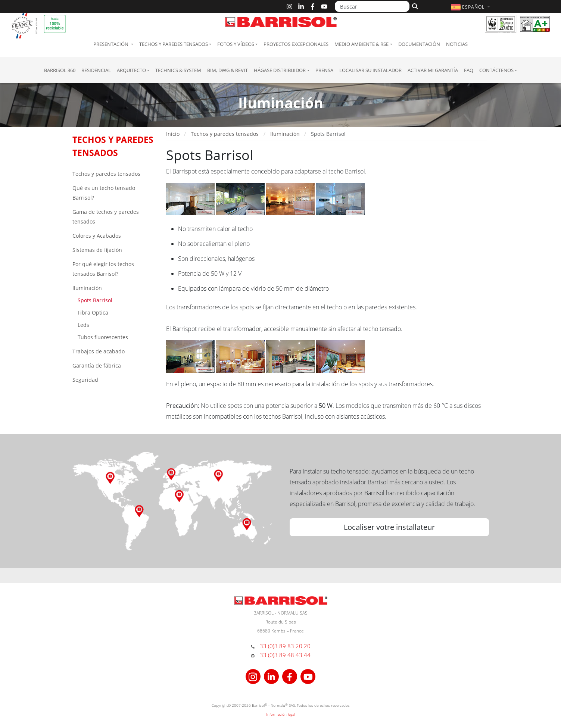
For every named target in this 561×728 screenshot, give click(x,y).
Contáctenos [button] (496, 70)
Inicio (173, 134)
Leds (83, 325)
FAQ (469, 70)
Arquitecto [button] (131, 70)
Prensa (324, 70)
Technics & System (178, 70)
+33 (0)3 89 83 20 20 (283, 646)
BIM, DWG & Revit (227, 70)
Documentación (419, 44)
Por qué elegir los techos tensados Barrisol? (103, 269)
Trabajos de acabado (99, 351)
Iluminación (87, 288)
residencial (96, 70)
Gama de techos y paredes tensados (106, 217)
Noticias (457, 44)
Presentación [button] (111, 44)
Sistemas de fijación (97, 250)
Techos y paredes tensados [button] (174, 44)
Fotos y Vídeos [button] (236, 44)
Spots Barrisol (94, 300)
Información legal (280, 714)
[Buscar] (372, 6)
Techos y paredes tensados (106, 174)
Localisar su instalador (370, 70)
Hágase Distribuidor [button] (280, 70)
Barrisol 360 (60, 70)
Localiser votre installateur (389, 527)
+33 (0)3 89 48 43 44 (283, 655)
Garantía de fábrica (97, 365)
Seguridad (85, 380)
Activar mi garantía (433, 70)
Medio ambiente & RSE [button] (361, 44)
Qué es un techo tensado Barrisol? (104, 193)
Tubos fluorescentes (102, 337)
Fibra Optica (92, 313)
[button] (471, 7)
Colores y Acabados (97, 236)
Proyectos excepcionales (296, 44)
